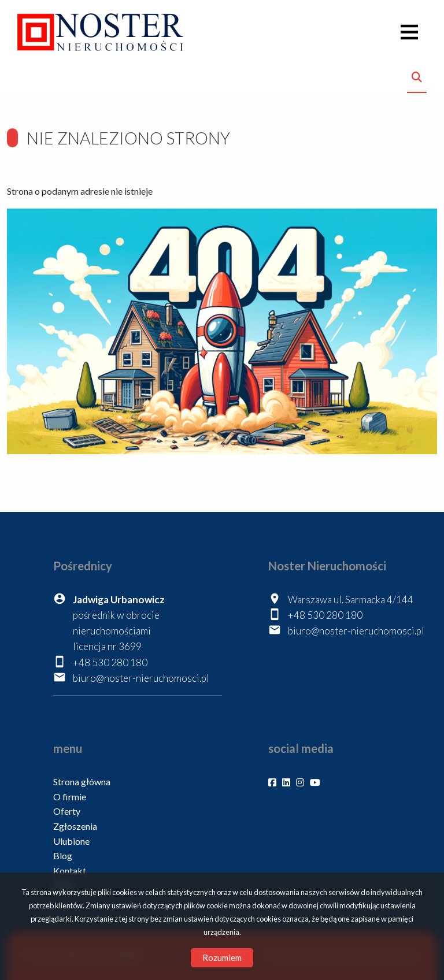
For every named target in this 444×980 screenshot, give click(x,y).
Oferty (67, 811)
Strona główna (82, 782)
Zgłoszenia (75, 826)
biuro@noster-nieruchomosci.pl (141, 678)
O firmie (70, 797)
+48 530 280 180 (110, 662)
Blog (63, 855)
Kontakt (70, 871)
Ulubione (71, 841)
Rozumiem (222, 957)
